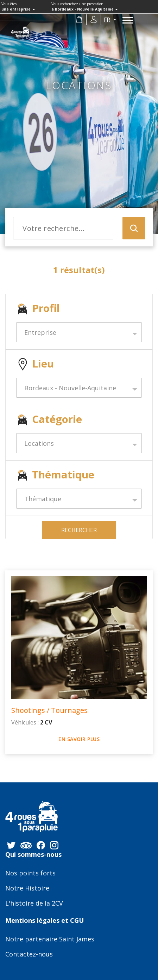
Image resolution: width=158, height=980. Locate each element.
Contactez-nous (29, 954)
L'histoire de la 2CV (34, 903)
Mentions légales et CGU (45, 921)
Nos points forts (30, 873)
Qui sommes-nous (33, 855)
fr (108, 20)
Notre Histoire (27, 888)
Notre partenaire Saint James (50, 939)
